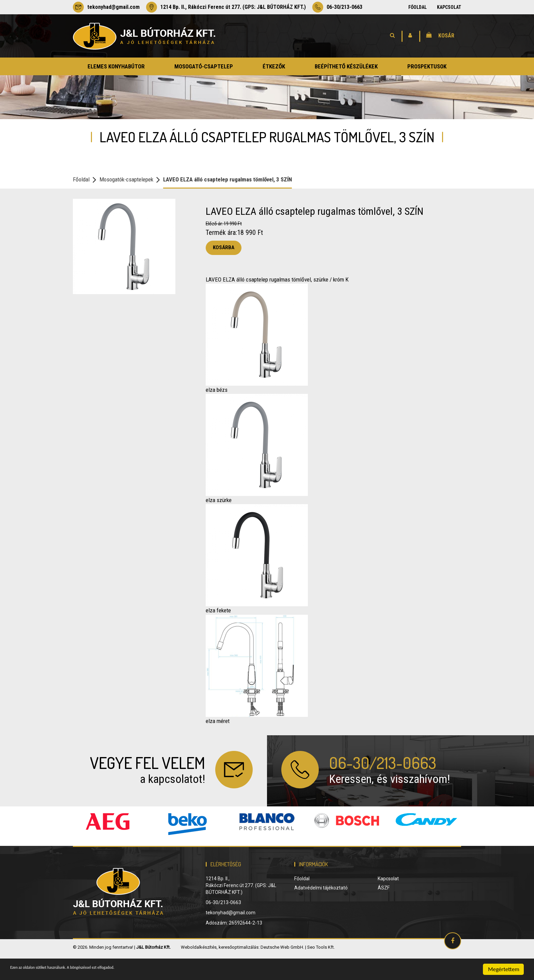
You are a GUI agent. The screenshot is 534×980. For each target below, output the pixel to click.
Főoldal (418, 7)
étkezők (274, 66)
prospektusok (427, 66)
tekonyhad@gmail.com (106, 7)
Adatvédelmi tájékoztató (321, 912)
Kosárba (224, 247)
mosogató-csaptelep (204, 66)
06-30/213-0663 (337, 7)
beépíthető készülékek (346, 66)
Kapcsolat (449, 7)
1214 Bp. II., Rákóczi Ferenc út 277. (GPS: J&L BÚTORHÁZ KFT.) (226, 7)
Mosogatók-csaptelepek (126, 179)
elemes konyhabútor (116, 66)
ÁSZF (384, 912)
